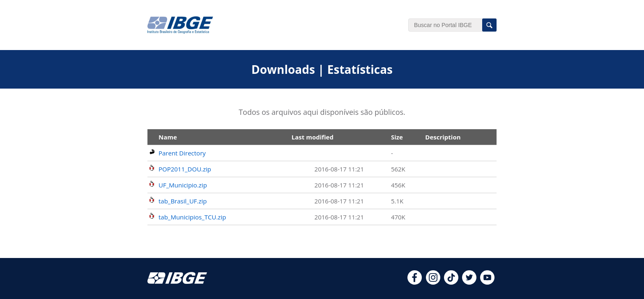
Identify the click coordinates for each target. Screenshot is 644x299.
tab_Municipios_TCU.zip (192, 217)
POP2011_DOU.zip (185, 169)
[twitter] (469, 282)
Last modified (313, 137)
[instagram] (433, 282)
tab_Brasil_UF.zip (183, 201)
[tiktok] (451, 282)
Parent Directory (182, 153)
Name (168, 137)
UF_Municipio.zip (183, 185)
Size (397, 137)
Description (443, 137)
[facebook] (415, 282)
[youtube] (487, 282)
